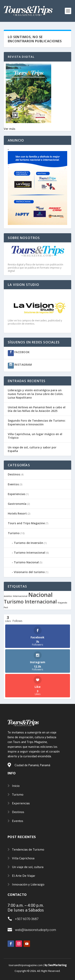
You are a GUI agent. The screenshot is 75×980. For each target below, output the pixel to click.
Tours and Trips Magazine (26, 523)
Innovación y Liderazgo (28, 884)
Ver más (9, 129)
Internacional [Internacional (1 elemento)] (20, 596)
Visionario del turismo (29, 572)
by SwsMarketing (56, 965)
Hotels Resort (17, 513)
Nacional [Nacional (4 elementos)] (40, 595)
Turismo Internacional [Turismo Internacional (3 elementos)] (30, 602)
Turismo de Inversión (28, 543)
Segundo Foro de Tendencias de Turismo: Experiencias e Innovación (37, 422)
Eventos (13, 484)
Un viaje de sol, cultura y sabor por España (32, 449)
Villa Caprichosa (23, 858)
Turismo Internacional (29, 553)
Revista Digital (21, 57)
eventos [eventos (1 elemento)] (8, 596)
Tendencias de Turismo (28, 849)
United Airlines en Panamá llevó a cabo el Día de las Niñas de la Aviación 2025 (37, 409)
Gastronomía (17, 504)
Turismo (14, 533)
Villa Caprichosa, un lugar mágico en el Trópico (35, 436)
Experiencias (16, 494)
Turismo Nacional (26, 562)
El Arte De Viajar (24, 876)
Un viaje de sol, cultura (28, 867)
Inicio (16, 786)
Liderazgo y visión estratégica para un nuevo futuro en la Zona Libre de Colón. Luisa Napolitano (36, 394)
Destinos (14, 474)
